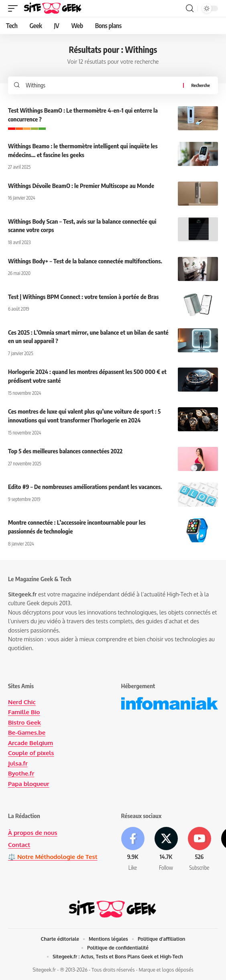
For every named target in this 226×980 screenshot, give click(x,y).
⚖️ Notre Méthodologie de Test (53, 857)
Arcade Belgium (31, 743)
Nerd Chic (22, 702)
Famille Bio (24, 712)
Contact (19, 845)
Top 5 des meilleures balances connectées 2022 (65, 451)
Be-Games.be (27, 732)
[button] (15, 8)
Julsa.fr (18, 763)
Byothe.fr (21, 773)
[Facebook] (133, 849)
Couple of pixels (31, 753)
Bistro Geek (24, 722)
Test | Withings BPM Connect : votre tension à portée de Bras (83, 297)
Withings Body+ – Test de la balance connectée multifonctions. (85, 261)
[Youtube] (200, 849)
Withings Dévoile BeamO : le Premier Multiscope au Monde (81, 186)
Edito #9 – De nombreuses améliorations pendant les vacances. (85, 487)
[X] (166, 849)
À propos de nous (33, 833)
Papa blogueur (29, 784)
